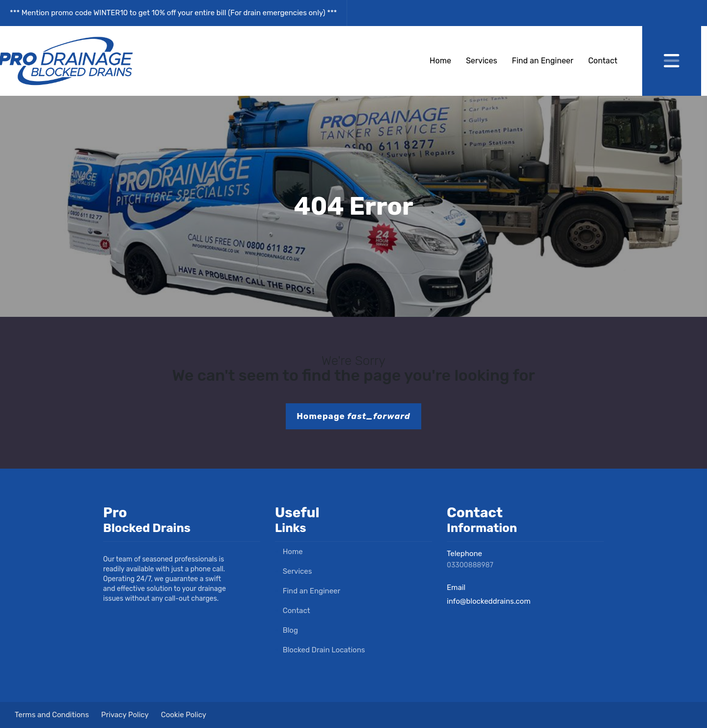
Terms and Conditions (52, 715)
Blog (286, 630)
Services (482, 61)
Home (440, 61)
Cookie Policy (184, 715)
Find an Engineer (543, 61)
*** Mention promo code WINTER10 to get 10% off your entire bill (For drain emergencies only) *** (173, 13)
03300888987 (470, 565)
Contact (603, 61)
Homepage (353, 416)
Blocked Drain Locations (320, 650)
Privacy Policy (125, 715)
